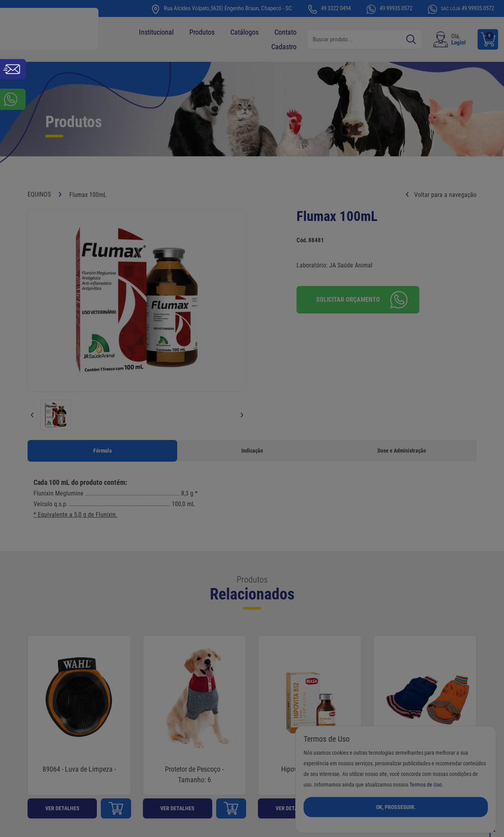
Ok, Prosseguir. (396, 807)
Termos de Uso (426, 784)
